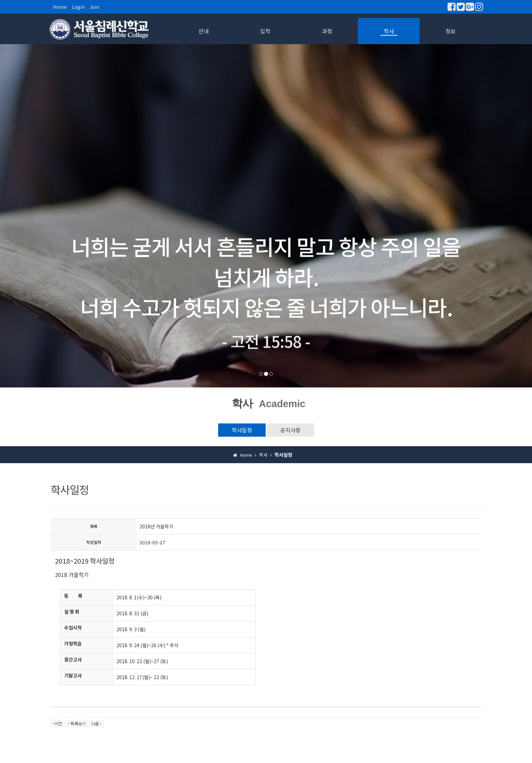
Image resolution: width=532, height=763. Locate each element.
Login (78, 7)
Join (94, 7)
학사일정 (242, 430)
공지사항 (290, 430)
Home (60, 7)
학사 (389, 31)
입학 (265, 31)
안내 (204, 31)
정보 (451, 31)
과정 (327, 31)
